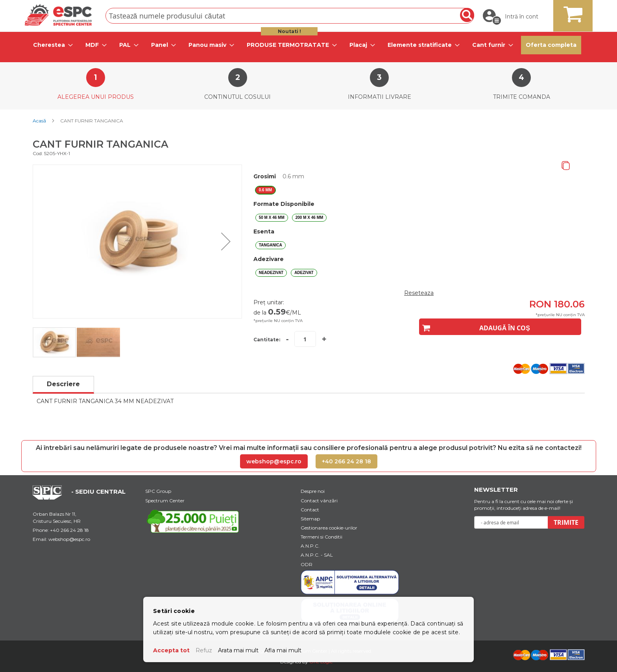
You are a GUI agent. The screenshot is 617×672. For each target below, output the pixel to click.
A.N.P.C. (310, 546)
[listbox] (419, 190)
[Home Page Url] (51, 498)
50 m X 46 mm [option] (272, 218)
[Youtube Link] (194, 521)
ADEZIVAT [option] (304, 273)
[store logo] (58, 15)
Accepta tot (171, 650)
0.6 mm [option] (265, 190)
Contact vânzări (319, 501)
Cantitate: (267, 340)
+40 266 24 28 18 (346, 461)
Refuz (204, 650)
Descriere (63, 384)
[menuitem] (51, 45)
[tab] (51, 45)
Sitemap (310, 519)
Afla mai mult (283, 650)
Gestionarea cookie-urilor (329, 528)
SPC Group (158, 491)
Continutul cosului (237, 97)
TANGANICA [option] (271, 245)
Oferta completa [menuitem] (551, 45)
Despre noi (313, 491)
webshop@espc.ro (274, 461)
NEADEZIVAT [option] (271, 273)
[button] (226, 242)
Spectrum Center (165, 501)
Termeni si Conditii (321, 537)
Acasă (39, 121)
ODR (307, 564)
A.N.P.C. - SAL (317, 555)
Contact (310, 510)
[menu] (308, 45)
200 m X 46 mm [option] (309, 218)
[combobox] (290, 16)
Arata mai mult (238, 650)
